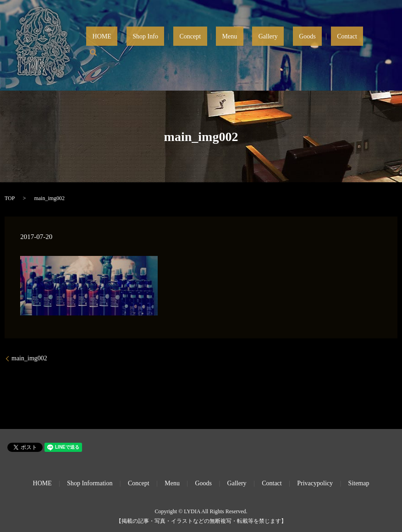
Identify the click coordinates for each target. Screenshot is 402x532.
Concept (245, 46)
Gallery (298, 46)
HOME (181, 46)
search (379, 45)
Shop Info (213, 46)
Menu (273, 46)
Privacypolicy (315, 483)
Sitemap (359, 483)
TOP (10, 198)
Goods (326, 46)
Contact (353, 46)
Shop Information (90, 483)
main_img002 (29, 358)
